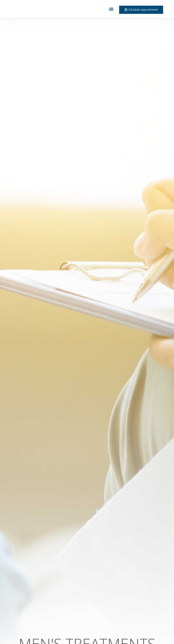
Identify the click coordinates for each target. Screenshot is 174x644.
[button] (111, 9)
